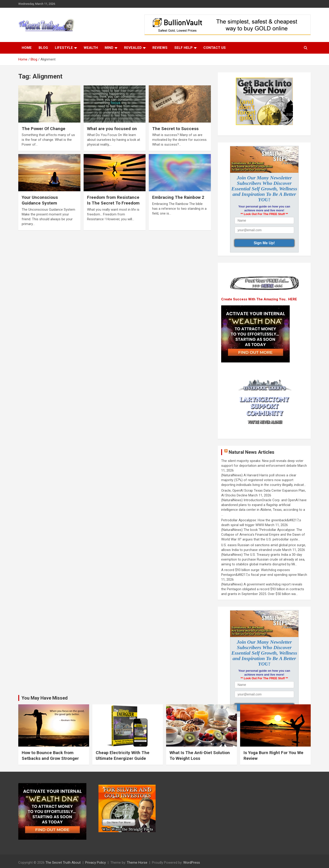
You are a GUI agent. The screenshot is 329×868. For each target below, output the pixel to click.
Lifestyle (64, 48)
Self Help (183, 48)
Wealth (91, 48)
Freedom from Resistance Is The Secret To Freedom (113, 200)
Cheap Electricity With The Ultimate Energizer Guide (123, 755)
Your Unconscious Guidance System (40, 200)
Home (27, 48)
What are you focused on (112, 129)
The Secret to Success (175, 129)
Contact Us (215, 48)
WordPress (192, 863)
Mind (109, 48)
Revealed (133, 48)
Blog (43, 48)
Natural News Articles (252, 452)
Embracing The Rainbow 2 (178, 197)
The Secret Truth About (63, 863)
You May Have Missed (45, 698)
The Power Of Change (44, 129)
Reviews (160, 48)
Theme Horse (137, 863)
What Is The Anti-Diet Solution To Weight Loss (200, 755)
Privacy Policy (96, 863)
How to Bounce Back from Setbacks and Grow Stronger (50, 755)
